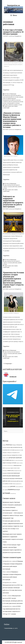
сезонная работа (11, 103)
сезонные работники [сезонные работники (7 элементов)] (19, 487)
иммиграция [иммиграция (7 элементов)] (8, 468)
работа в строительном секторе (16, 102)
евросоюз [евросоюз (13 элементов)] (11, 460)
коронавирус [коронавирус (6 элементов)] (5, 471)
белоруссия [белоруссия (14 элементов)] (19, 445)
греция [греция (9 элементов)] (4, 458)
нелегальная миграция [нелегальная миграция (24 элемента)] (9, 478)
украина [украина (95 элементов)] (11, 489)
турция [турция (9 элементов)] (6, 490)
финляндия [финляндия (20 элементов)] (17, 490)
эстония (20, 105)
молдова (21, 97)
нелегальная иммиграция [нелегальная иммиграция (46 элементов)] (11, 476)
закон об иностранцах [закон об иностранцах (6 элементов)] (19, 460)
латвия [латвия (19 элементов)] (9, 471)
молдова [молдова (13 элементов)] (5, 473)
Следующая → (9, 364)
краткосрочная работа (16, 95)
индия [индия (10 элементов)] (12, 468)
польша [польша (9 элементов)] (14, 484)
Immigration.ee (13, 5)
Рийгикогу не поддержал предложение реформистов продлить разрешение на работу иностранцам (13, 202)
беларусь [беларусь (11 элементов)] (14, 445)
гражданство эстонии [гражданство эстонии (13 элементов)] (17, 455)
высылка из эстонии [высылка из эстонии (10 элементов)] (19, 450)
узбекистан (11, 105)
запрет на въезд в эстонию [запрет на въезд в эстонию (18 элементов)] (9, 463)
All (5, 94)
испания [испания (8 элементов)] (15, 468)
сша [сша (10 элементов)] (3, 490)
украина (16, 105)
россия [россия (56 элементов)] (13, 486)
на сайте (11, 628)
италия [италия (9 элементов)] (18, 468)
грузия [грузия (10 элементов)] (7, 458)
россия (5, 103)
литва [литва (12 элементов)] (12, 471)
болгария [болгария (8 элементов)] (4, 448)
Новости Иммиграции (11, 94)
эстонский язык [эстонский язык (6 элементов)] (13, 494)
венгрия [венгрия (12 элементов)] (8, 447)
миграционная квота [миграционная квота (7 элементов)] (18, 471)
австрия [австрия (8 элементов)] (4, 445)
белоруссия (7, 95)
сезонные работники (12, 187)
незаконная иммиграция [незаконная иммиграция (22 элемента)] (13, 473)
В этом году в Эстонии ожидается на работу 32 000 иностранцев (13, 32)
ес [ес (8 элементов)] (15, 460)
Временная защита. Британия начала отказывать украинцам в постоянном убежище (12, 505)
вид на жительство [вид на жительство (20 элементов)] (15, 447)
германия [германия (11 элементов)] (5, 453)
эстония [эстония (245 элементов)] (6, 493)
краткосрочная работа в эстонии (11, 97)
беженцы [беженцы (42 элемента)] (9, 445)
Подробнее (6, 90)
